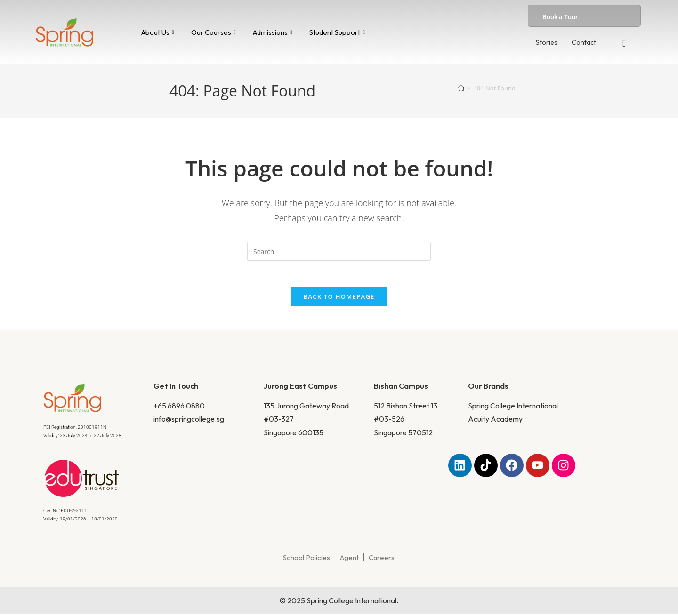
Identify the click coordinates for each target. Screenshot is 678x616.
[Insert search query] (339, 251)
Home (198, 147)
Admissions (273, 32)
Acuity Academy (495, 422)
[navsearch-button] (624, 43)
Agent (349, 560)
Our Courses (214, 32)
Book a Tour (560, 17)
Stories (547, 42)
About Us (158, 32)
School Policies (307, 560)
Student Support (337, 32)
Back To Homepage (339, 299)
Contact (584, 42)
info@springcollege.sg (189, 422)
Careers (382, 560)
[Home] (461, 88)
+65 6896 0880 (179, 408)
